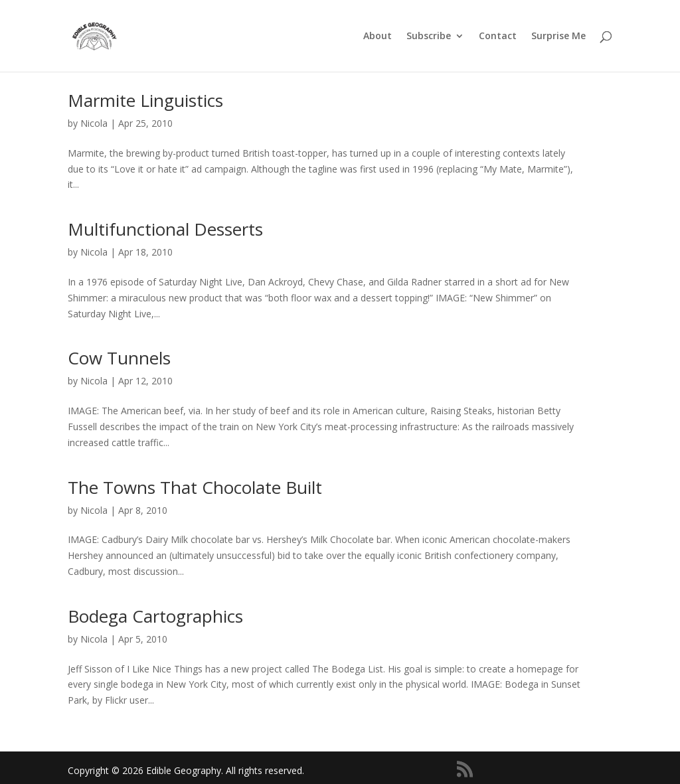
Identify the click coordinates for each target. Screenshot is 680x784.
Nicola (94, 123)
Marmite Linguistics (145, 100)
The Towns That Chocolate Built (195, 487)
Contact (498, 37)
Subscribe (429, 37)
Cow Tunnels (119, 358)
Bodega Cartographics (155, 616)
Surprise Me (558, 37)
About (378, 37)
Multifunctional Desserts (165, 229)
